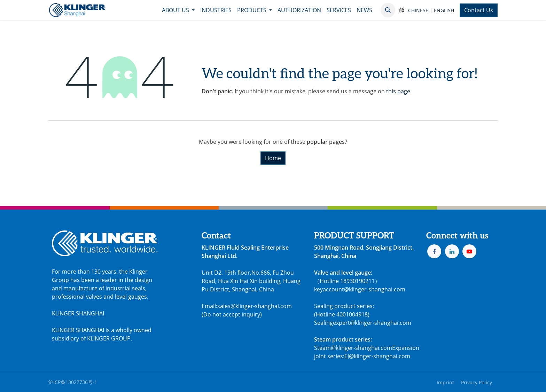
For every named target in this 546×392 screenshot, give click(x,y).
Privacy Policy (477, 382)
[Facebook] (434, 251)
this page (398, 91)
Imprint (445, 382)
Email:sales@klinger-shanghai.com (247, 306)
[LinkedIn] (452, 251)
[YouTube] (469, 251)
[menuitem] (178, 10)
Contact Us (479, 10)
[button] (388, 10)
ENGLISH (444, 10)
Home (273, 158)
